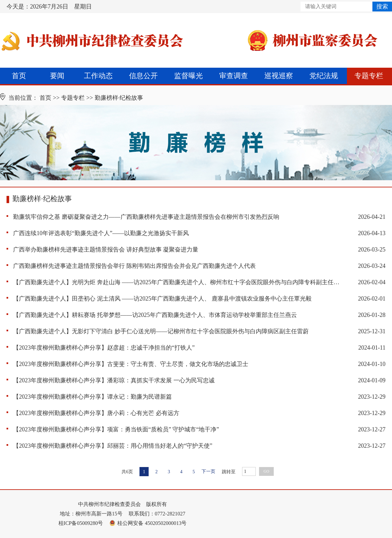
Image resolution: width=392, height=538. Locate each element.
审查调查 (234, 76)
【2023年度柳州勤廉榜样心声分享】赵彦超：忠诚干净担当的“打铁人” (104, 348)
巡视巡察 (279, 76)
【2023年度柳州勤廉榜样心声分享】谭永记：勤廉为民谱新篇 (92, 397)
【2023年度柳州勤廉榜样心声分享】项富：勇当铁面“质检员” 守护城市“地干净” (116, 429)
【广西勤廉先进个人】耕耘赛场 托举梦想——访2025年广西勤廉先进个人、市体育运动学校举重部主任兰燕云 (155, 315)
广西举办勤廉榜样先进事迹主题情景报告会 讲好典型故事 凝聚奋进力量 (106, 250)
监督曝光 (188, 76)
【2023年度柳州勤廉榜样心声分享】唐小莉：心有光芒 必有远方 (96, 413)
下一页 (208, 471)
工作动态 (98, 76)
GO (266, 471)
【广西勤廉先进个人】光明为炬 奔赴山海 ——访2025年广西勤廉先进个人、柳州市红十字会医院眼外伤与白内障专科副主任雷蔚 (176, 282)
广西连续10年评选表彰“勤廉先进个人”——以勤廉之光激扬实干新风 (101, 233)
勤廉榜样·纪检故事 (119, 98)
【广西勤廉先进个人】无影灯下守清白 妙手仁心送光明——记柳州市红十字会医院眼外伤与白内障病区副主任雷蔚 (161, 331)
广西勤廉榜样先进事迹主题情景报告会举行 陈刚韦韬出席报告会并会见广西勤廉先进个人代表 (134, 266)
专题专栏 (369, 76)
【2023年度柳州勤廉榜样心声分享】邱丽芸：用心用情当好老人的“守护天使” (113, 446)
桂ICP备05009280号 (81, 523)
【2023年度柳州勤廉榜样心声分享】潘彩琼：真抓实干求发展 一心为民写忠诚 (114, 380)
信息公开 (143, 76)
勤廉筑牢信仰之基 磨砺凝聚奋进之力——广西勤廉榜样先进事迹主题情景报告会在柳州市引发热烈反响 (146, 217)
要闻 (57, 76)
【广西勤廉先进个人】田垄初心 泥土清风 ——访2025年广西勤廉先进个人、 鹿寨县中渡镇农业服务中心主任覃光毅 (162, 299)
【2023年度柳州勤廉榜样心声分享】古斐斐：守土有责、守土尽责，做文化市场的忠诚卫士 (131, 364)
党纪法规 (324, 76)
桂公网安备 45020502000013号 (148, 523)
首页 (19, 76)
